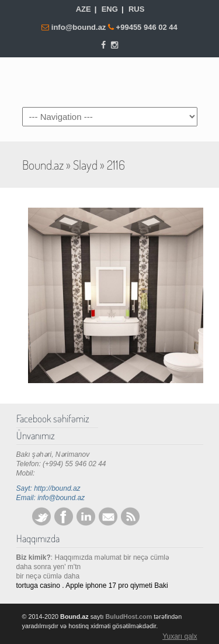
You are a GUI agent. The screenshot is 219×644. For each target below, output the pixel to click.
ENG (110, 9)
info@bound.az (80, 27)
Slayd (85, 165)
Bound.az (110, 81)
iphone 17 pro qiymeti (119, 586)
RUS (136, 9)
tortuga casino (38, 586)
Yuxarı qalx (180, 636)
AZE (84, 9)
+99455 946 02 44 (147, 27)
